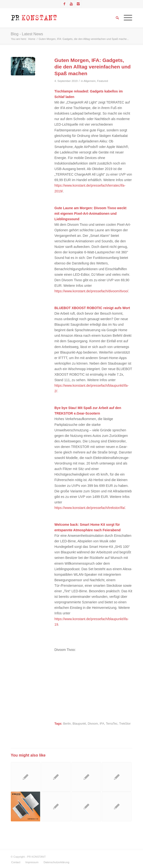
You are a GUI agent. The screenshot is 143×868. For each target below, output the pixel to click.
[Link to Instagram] (78, 4)
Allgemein (90, 81)
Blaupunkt (79, 724)
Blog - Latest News (27, 34)
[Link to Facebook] (64, 4)
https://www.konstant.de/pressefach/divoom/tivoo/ (91, 291)
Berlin (67, 724)
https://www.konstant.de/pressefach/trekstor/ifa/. (90, 508)
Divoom (93, 724)
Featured (102, 81)
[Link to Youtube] (71, 4)
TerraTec (112, 724)
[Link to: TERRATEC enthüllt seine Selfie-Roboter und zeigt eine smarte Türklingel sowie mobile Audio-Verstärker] (56, 806)
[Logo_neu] (59, 18)
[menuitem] (16, 862)
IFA (102, 724)
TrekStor (125, 724)
